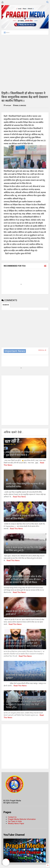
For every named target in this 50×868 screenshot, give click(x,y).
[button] (6, 862)
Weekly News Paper (16, 823)
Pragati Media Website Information (22, 819)
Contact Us (12, 817)
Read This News (19, 497)
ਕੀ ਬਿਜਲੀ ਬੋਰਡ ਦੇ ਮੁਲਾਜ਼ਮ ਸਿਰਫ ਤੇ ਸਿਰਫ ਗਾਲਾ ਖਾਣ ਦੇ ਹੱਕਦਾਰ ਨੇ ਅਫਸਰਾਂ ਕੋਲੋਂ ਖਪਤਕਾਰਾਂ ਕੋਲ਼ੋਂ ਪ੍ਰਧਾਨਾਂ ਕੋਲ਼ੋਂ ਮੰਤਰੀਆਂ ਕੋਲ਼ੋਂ (24, 643)
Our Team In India (15, 821)
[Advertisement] (25, 63)
